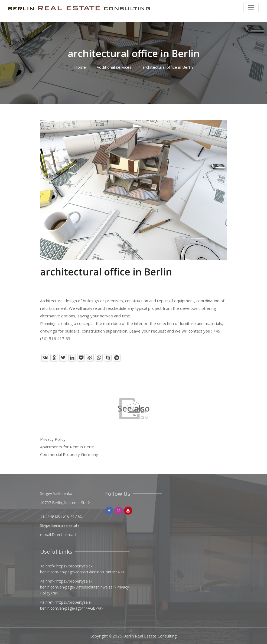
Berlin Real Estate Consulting (150, 636)
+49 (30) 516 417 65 (65, 516)
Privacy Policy (53, 439)
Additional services (114, 67)
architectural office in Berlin (168, 67)
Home (80, 67)
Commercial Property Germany (69, 454)
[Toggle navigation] (251, 8)
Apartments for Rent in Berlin (67, 447)
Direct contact (64, 535)
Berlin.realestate (65, 525)
